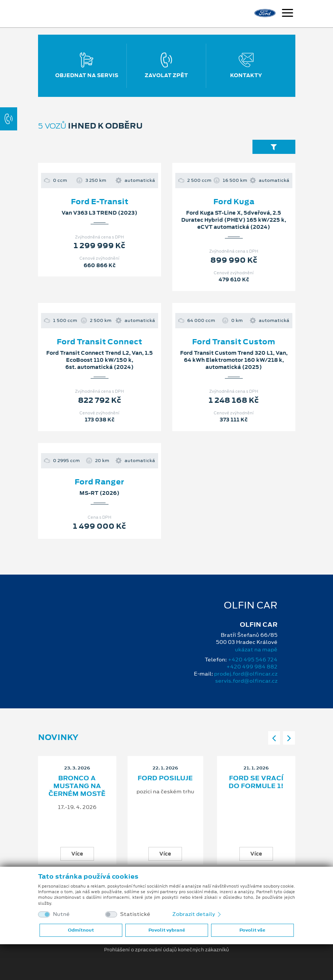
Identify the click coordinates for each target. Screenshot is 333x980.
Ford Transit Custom (234, 342)
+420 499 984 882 (252, 667)
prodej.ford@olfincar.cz (246, 674)
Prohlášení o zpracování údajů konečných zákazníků (166, 950)
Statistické (135, 914)
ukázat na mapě (256, 649)
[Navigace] (288, 14)
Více (77, 854)
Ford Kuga (234, 202)
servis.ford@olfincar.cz (246, 681)
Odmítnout (81, 930)
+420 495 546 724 (253, 660)
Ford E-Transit (100, 202)
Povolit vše (252, 930)
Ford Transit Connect (99, 342)
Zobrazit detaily (197, 914)
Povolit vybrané (167, 930)
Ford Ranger (99, 482)
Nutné (61, 914)
